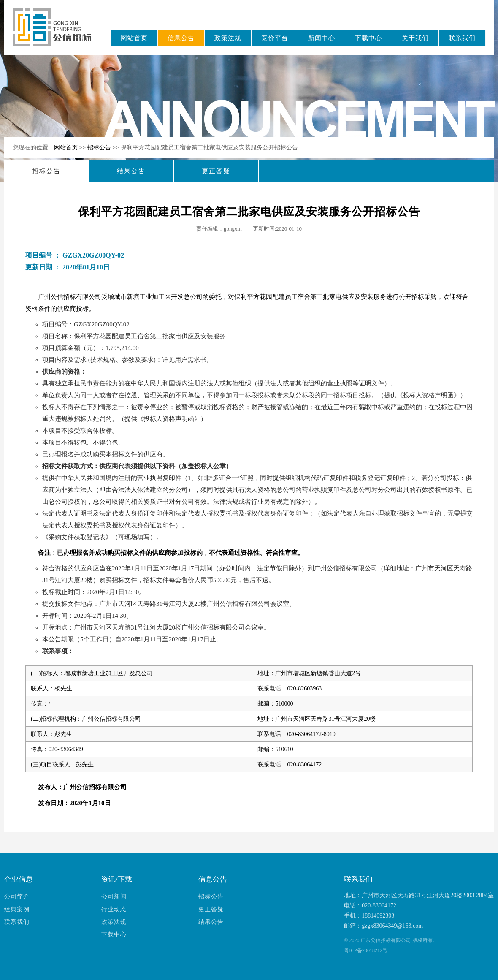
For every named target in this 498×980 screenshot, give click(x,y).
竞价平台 (275, 38)
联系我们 (462, 38)
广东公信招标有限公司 (56, 33)
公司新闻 (114, 897)
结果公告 (131, 171)
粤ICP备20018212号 (366, 950)
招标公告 (100, 148)
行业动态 (114, 909)
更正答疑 (216, 171)
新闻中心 (322, 38)
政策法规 (228, 38)
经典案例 (17, 909)
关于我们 (415, 38)
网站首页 (134, 38)
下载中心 (368, 38)
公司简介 (17, 897)
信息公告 (181, 38)
